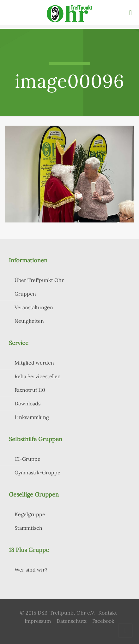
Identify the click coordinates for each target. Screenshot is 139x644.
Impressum (38, 621)
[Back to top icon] (125, 630)
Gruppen (25, 294)
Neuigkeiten (29, 321)
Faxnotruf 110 (30, 390)
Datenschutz (72, 621)
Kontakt (108, 613)
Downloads (27, 403)
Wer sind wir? (31, 570)
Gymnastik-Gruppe (37, 472)
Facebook (103, 621)
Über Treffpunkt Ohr (39, 280)
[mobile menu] (130, 13)
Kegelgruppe (30, 514)
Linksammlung (32, 417)
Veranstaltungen (34, 307)
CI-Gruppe (27, 459)
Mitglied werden (34, 363)
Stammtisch (28, 528)
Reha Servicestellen (38, 376)
